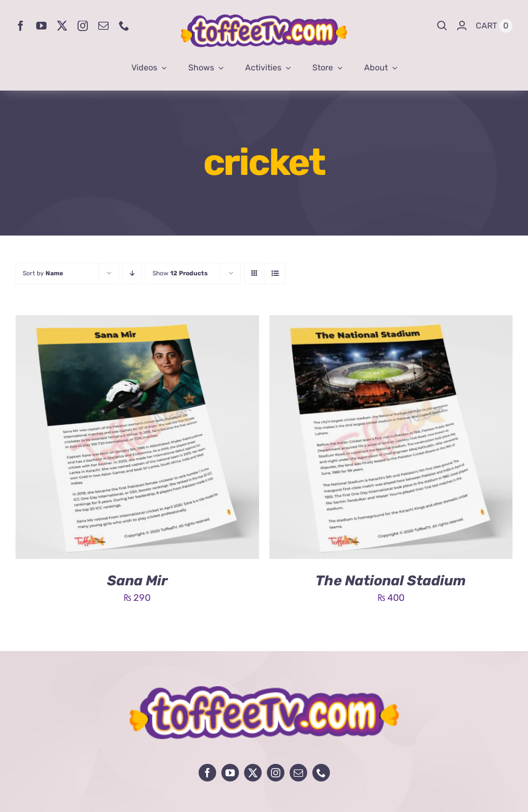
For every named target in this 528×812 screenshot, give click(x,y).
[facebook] (21, 26)
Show (180, 273)
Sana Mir (137, 581)
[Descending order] (132, 274)
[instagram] (83, 26)
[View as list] (275, 274)
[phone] (124, 26)
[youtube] (41, 26)
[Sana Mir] (137, 323)
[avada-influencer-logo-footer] (264, 691)
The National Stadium (391, 581)
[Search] (442, 26)
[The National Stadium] (391, 323)
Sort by (43, 273)
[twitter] (62, 26)
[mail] (103, 26)
